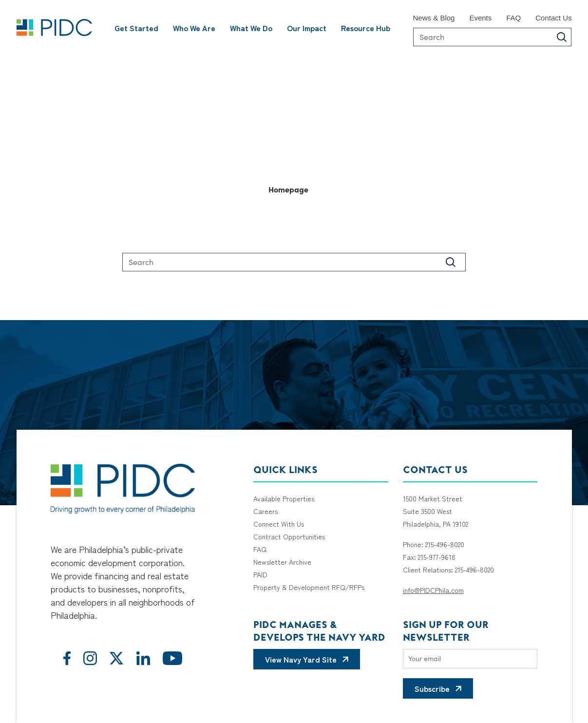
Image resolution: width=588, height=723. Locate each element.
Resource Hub (366, 28)
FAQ (513, 18)
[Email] (470, 659)
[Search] (493, 37)
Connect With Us (279, 524)
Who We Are (194, 28)
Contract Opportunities (289, 536)
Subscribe (432, 688)
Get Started (136, 28)
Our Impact (307, 28)
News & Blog (434, 18)
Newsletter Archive (282, 562)
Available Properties (284, 498)
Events (480, 18)
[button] (294, 189)
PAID (260, 574)
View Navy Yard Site (301, 659)
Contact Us (553, 18)
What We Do (251, 28)
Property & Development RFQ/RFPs (309, 587)
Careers (266, 511)
